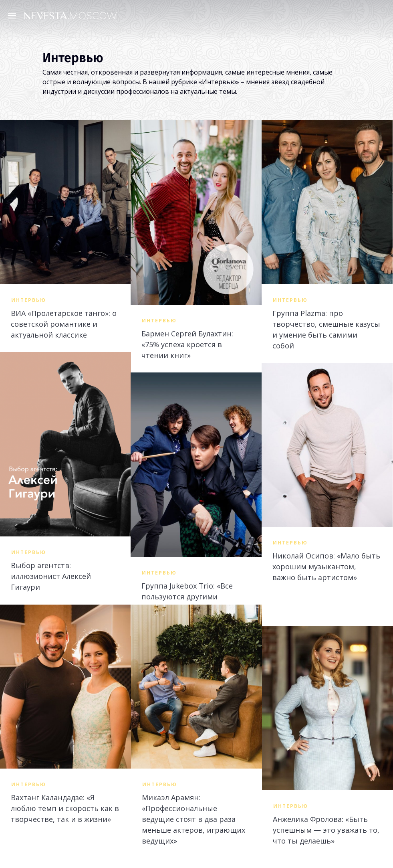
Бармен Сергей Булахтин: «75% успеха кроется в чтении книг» (187, 344)
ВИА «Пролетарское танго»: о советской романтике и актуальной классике (64, 324)
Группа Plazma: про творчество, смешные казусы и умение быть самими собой (326, 329)
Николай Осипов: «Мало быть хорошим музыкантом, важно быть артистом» (326, 567)
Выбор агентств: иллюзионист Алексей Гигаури (51, 576)
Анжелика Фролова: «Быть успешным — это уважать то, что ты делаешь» (326, 830)
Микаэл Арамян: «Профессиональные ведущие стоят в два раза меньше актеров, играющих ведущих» (193, 819)
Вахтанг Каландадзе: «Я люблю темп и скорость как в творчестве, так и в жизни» (65, 808)
